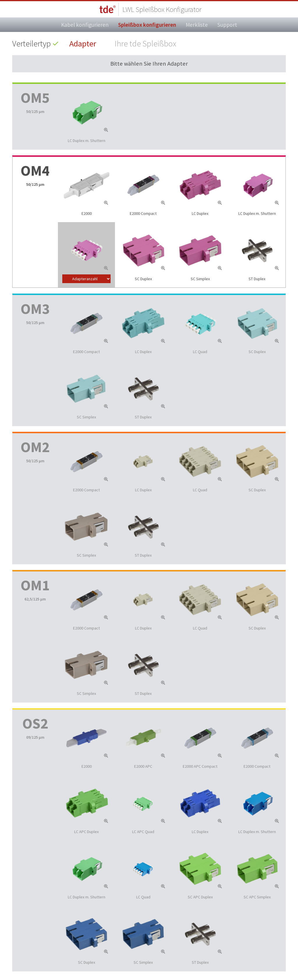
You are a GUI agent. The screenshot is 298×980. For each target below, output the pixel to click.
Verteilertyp (32, 44)
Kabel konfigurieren (85, 25)
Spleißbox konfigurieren (147, 25)
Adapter (83, 44)
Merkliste (197, 25)
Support (227, 25)
